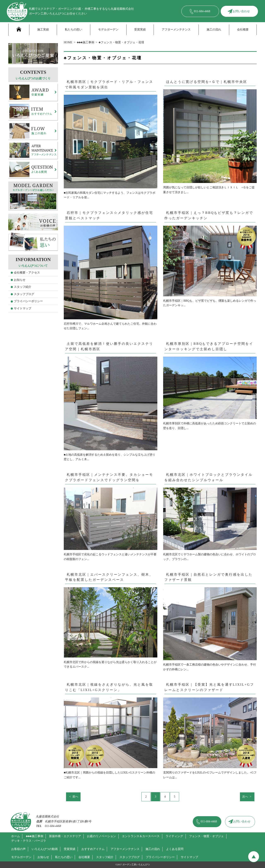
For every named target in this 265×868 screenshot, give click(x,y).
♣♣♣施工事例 (86, 42)
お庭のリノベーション (101, 836)
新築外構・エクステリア (65, 836)
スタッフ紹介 (23, 287)
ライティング (174, 836)
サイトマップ (23, 308)
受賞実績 (140, 30)
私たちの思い (64, 857)
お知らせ (20, 280)
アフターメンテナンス (176, 30)
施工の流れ (214, 30)
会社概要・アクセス (27, 273)
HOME (68, 42)
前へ (75, 797)
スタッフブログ (24, 294)
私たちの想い (73, 30)
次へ (245, 797)
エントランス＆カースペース (141, 836)
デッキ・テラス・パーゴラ (29, 841)
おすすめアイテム (93, 849)
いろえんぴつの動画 (45, 849)
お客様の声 (18, 849)
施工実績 (43, 30)
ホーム (16, 836)
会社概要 (243, 30)
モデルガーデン (108, 30)
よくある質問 (175, 849)
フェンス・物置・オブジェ (206, 836)
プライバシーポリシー (28, 301)
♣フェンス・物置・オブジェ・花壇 (121, 42)
